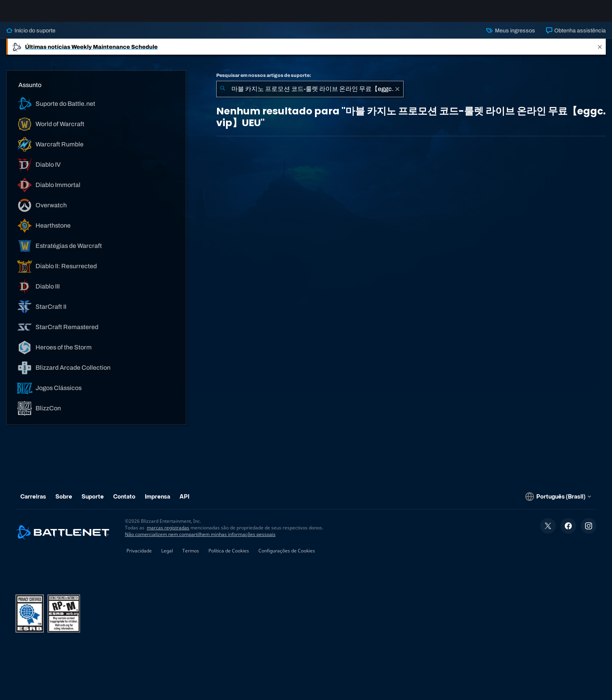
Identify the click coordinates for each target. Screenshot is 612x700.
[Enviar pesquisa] (222, 95)
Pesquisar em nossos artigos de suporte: (264, 82)
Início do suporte (31, 37)
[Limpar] (397, 95)
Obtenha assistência (576, 37)
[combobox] (310, 95)
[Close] (600, 53)
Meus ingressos (511, 37)
